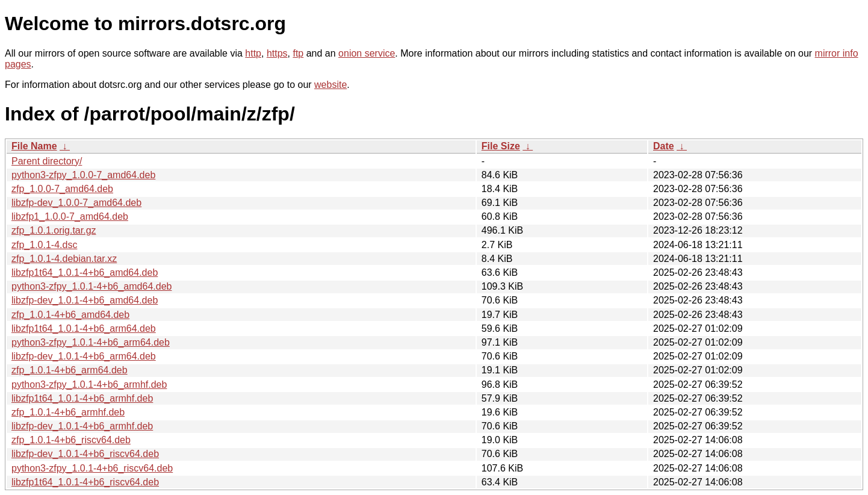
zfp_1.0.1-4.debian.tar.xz (64, 259)
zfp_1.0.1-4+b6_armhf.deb (68, 412)
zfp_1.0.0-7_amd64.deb (62, 189)
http (253, 53)
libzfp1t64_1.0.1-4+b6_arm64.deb (84, 328)
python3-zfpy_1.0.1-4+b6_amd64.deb (91, 286)
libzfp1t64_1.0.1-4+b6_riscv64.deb (85, 482)
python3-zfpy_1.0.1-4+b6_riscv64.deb (92, 468)
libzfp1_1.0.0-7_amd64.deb (70, 216)
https (277, 53)
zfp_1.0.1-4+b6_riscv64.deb (71, 440)
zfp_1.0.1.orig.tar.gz (54, 230)
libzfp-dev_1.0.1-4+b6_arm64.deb (84, 356)
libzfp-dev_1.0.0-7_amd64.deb (76, 203)
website (330, 85)
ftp (298, 53)
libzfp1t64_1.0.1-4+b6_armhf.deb (82, 398)
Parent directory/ (47, 161)
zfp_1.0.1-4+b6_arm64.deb (70, 370)
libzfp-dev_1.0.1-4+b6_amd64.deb (85, 300)
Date (664, 146)
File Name (34, 146)
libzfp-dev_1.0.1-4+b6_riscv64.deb (85, 454)
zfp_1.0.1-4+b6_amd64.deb (70, 315)
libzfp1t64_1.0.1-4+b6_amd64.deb (85, 272)
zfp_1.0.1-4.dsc (44, 245)
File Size (501, 146)
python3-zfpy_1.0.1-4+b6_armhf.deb (89, 384)
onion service (367, 53)
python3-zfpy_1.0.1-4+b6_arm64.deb (91, 342)
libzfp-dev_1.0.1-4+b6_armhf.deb (82, 426)
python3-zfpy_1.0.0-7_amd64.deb (83, 175)
